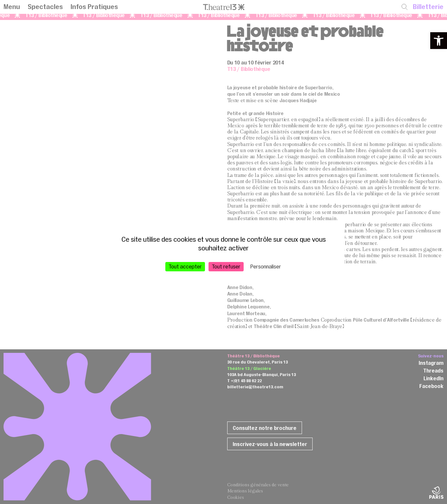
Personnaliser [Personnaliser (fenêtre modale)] (266, 267)
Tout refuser (226, 267)
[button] (439, 41)
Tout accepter (185, 267)
